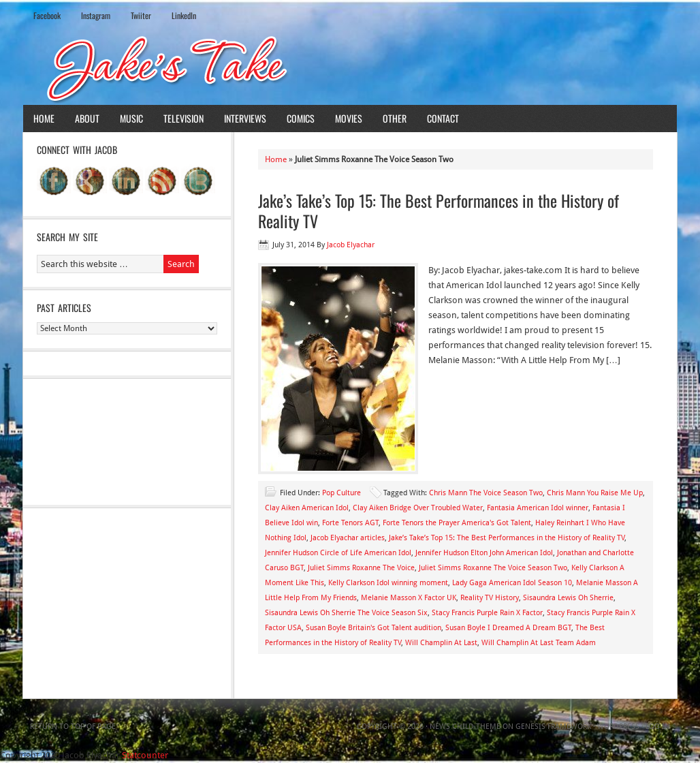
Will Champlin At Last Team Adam (539, 643)
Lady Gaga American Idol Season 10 (512, 583)
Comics (301, 118)
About (87, 118)
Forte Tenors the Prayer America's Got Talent (457, 523)
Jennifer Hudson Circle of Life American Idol (338, 553)
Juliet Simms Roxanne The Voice (361, 568)
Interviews (245, 118)
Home (44, 118)
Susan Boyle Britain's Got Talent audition (373, 628)
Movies (349, 118)
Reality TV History (490, 598)
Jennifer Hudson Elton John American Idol (484, 553)
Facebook (47, 15)
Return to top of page (73, 727)
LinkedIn (184, 15)
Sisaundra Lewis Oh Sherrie (568, 598)
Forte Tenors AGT (350, 523)
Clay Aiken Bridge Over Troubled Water (418, 508)
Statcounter (145, 755)
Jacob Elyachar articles (348, 538)
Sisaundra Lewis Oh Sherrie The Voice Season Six (346, 613)
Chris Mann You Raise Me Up (595, 493)
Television (184, 118)
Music (131, 118)
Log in (658, 727)
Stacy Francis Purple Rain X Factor (487, 613)
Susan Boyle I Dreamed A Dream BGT (508, 628)
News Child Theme (465, 727)
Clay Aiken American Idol (307, 508)
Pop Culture (341, 493)
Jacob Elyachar (351, 245)
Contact (443, 118)
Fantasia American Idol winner (538, 508)
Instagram (96, 15)
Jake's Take (350, 67)
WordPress (618, 727)
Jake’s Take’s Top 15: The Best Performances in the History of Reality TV (439, 211)
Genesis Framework (553, 727)
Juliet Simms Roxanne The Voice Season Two (493, 568)
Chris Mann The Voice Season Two (486, 493)
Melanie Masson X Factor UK (409, 598)
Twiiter (141, 15)
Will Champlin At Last (441, 643)
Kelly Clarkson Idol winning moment (388, 583)
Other (395, 118)
